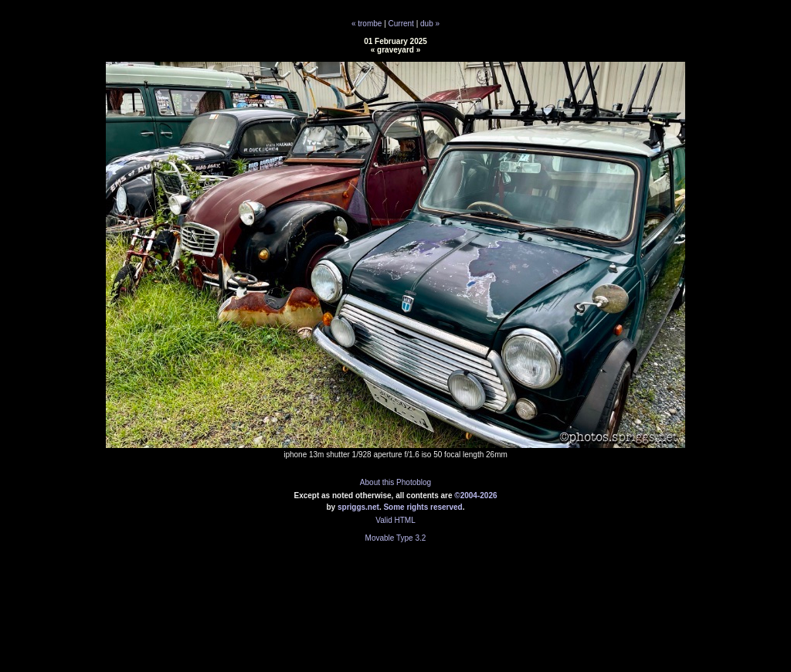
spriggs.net (358, 507)
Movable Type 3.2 (396, 538)
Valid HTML (395, 520)
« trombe (367, 24)
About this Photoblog (395, 482)
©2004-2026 (475, 496)
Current (401, 24)
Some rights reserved (423, 507)
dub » (430, 24)
